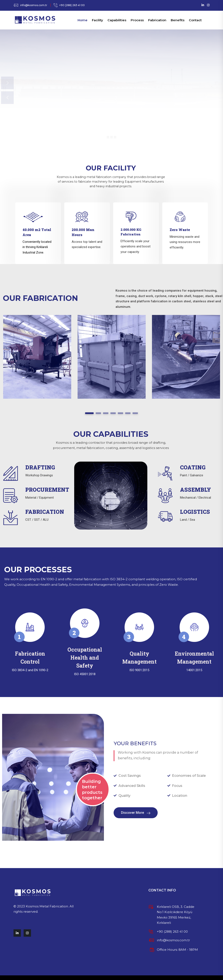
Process (137, 20)
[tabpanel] (37, 357)
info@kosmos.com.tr (34, 5)
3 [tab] (106, 413)
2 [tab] (98, 413)
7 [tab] (135, 413)
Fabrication (157, 20)
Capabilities (117, 20)
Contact (195, 20)
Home (83, 20)
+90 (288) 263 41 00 (72, 5)
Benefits (178, 20)
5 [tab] (120, 413)
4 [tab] (113, 413)
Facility (97, 20)
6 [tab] (128, 413)
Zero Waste (180, 230)
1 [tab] (89, 413)
